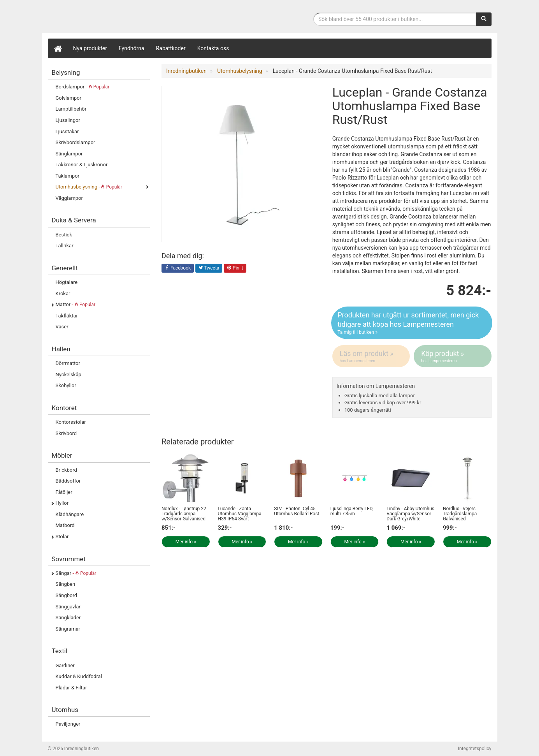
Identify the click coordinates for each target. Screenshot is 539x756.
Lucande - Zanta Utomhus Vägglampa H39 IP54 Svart (240, 514)
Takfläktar (67, 316)
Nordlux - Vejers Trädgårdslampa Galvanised (460, 514)
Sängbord (67, 595)
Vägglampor (69, 198)
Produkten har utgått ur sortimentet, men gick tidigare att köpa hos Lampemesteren (412, 323)
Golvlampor (68, 98)
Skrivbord (66, 433)
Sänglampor (69, 154)
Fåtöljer (64, 492)
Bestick (64, 235)
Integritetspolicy (475, 749)
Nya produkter (90, 48)
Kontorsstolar (71, 422)
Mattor (76, 304)
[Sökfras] (395, 19)
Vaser (62, 327)
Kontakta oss (213, 48)
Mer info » (186, 542)
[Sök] (484, 19)
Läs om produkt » (372, 356)
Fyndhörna (132, 48)
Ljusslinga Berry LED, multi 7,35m (352, 511)
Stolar (62, 537)
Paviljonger (68, 724)
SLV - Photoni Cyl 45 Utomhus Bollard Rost (297, 511)
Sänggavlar (68, 607)
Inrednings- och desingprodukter (106, 17)
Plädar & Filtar (71, 688)
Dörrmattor (68, 363)
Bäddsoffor (68, 481)
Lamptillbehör (71, 109)
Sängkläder (68, 618)
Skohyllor (66, 385)
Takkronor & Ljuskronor (82, 165)
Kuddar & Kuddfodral (79, 676)
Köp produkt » (453, 356)
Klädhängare (70, 514)
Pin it (235, 268)
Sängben (66, 584)
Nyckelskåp (68, 374)
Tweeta (209, 268)
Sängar (76, 573)
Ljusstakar (67, 131)
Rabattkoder (171, 48)
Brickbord (66, 470)
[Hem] (58, 48)
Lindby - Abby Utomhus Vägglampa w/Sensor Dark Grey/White (410, 514)
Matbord (65, 525)
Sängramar (68, 629)
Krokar (63, 293)
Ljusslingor (68, 120)
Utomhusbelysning (89, 187)
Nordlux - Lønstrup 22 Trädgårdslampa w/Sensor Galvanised (184, 514)
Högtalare (67, 282)
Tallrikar (65, 246)
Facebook (178, 268)
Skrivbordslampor (75, 142)
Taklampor (68, 176)
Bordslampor (83, 87)
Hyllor (62, 503)
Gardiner (65, 665)
